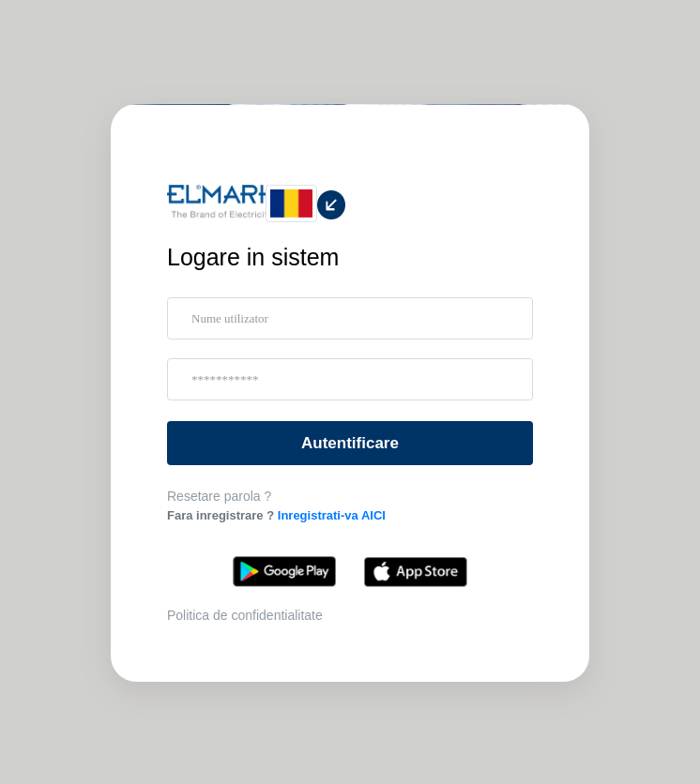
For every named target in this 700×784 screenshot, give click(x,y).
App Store (416, 572)
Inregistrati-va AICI (332, 515)
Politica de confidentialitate (245, 615)
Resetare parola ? (219, 496)
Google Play (284, 572)
